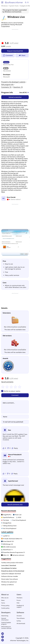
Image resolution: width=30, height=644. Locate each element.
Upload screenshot (15, 97)
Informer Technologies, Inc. (19, 640)
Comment (9, 55)
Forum (19, 600)
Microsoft (6, 77)
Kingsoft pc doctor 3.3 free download (13, 571)
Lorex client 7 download (9, 565)
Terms (3, 603)
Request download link (15, 51)
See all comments (7, 382)
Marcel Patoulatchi (15, 455)
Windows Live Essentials (13, 12)
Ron (10, 430)
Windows (4, 6)
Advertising (5, 616)
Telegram (3, 634)
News (3, 600)
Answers (19, 616)
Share (23, 55)
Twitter (3, 640)
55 (6, 87)
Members (20, 598)
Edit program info (7, 85)
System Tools (14, 6)
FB (3, 637)
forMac (19, 621)
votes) (14, 43)
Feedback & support (20, 606)
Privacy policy (5, 605)
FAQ (18, 603)
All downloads (21, 623)
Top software (21, 618)
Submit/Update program (6, 623)
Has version (7, 71)
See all (23, 92)
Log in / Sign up (28, 2)
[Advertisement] (15, 35)
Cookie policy (5, 608)
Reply (16, 448)
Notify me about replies (11, 391)
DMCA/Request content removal (6, 627)
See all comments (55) (15, 505)
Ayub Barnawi (13, 481)
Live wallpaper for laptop (9, 568)
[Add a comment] (15, 407)
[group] (15, 242)
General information (5, 619)
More (3, 192)
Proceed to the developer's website (13, 82)
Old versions (7, 336)
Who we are (5, 598)
